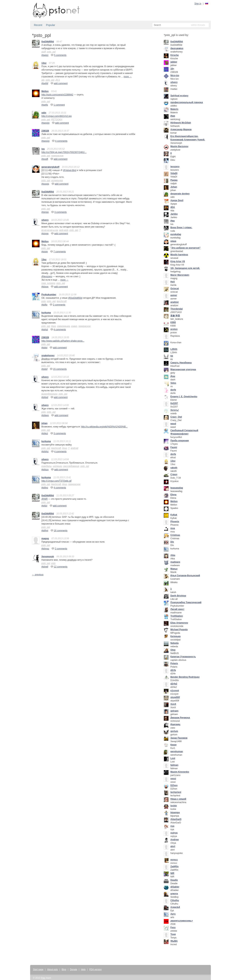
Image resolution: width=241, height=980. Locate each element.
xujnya (174, 833)
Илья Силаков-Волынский (185, 576)
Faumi (174, 447)
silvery (45, 220)
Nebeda (174, 643)
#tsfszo (45, 470)
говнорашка (63, 326)
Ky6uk (174, 515)
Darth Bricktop (178, 596)
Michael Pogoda (179, 630)
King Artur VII (178, 261)
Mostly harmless (179, 255)
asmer (174, 295)
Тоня (173, 934)
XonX (173, 704)
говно (74, 326)
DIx (172, 542)
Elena (173, 495)
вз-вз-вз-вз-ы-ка (50, 230)
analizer (175, 302)
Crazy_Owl (176, 417)
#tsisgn (45, 234)
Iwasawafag (177, 488)
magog (45, 538)
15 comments (58, 369)
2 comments (57, 305)
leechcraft (62, 301)
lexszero (175, 167)
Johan (174, 187)
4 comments (60, 141)
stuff (44, 52)
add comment (59, 83)
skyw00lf (175, 697)
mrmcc (174, 860)
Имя (173, 116)
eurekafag (176, 234)
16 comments (59, 530)
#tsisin (45, 252)
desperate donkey (180, 194)
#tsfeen (45, 415)
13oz (44, 63)
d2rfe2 (174, 684)
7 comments (58, 251)
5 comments (58, 55)
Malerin (174, 109)
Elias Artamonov (179, 623)
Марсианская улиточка (183, 369)
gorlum (174, 731)
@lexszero (47, 276)
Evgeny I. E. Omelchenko (184, 397)
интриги (57, 466)
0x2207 (174, 403)
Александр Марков (181, 129)
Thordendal (177, 309)
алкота (174, 894)
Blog (64, 969)
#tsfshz (45, 452)
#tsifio (44, 305)
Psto (43, 978)
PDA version (95, 969)
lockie (174, 806)
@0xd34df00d (75, 298)
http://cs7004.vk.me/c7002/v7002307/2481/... (64, 152)
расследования (71, 466)
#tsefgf (45, 83)
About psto (52, 969)
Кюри (173, 745)
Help (83, 969)
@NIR (45, 499)
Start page (38, 969)
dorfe (173, 390)
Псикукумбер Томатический (186, 602)
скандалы (47, 466)
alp (43, 80)
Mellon (45, 91)
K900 (173, 322)
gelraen (174, 711)
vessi (173, 779)
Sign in (198, 4)
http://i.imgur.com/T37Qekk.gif (56, 481)
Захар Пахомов (179, 738)
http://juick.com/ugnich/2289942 (57, 95)
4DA (173, 207)
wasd (173, 424)
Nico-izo (175, 75)
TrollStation (177, 616)
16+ (172, 69)
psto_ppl (51, 52)
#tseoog (45, 141)
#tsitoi (44, 348)
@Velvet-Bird (70, 170)
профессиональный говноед (187, 102)
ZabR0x (174, 867)
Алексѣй (175, 907)
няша (173, 241)
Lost (173, 758)
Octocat (175, 289)
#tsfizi (44, 506)
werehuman (177, 752)
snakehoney (48, 356)
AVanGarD (176, 819)
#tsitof (44, 369)
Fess (173, 927)
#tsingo (45, 212)
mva (173, 528)
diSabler (175, 887)
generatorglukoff (50, 167)
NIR (172, 873)
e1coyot (175, 691)
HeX (173, 282)
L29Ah (174, 349)
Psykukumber (49, 295)
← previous (38, 575)
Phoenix (175, 522)
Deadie (174, 880)
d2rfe (173, 670)
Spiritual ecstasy (179, 96)
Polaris (174, 663)
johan (44, 423)
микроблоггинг (49, 394)
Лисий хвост (177, 609)
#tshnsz (45, 549)
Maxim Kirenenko (180, 772)
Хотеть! (175, 410)
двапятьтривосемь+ (182, 921)
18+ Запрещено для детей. (185, 268)
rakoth (174, 468)
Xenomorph (48, 557)
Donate (74, 969)
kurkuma (46, 313)
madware (175, 562)
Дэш (173, 376)
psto (44, 301)
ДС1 (58, 80)
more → (128, 77)
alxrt (173, 846)
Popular (50, 25)
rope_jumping (48, 283)
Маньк (174, 569)
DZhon (174, 785)
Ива (173, 221)
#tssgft (45, 159)
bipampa (175, 812)
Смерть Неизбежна (181, 363)
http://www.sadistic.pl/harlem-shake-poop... (63, 341)
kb (172, 356)
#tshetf (45, 567)
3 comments (59, 212)
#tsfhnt (45, 531)
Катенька (175, 636)
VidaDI (174, 173)
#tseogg (45, 123)
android (74, 448)
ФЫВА (174, 941)
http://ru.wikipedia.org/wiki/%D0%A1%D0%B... (104, 427)
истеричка (57, 180)
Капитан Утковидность (183, 657)
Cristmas (175, 535)
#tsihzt (45, 330)
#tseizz (45, 55)
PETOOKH (57, 120)
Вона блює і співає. (181, 228)
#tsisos (45, 287)
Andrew (175, 840)
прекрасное (57, 156)
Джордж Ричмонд (180, 718)
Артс (173, 914)
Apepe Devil (177, 200)
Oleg (173, 650)
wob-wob (64, 230)
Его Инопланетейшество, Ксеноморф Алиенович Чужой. (188, 138)
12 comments (59, 567)
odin (44, 113)
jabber (174, 62)
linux (54, 326)
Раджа (174, 180)
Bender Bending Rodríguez (185, 677)
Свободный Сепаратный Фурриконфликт (184, 432)
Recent (38, 25)
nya (172, 826)
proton (174, 329)
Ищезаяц (175, 724)
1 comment (58, 105)
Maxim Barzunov (179, 146)
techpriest (176, 792)
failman (174, 765)
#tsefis (45, 105)
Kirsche (175, 55)
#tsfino (45, 488)
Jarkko (174, 214)
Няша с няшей (178, 799)
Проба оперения (180, 441)
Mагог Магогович (180, 275)
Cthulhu (175, 900)
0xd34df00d (48, 42)
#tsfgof (45, 397)
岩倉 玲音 (175, 316)
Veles (173, 383)
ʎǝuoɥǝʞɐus (177, 48)
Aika (173, 555)
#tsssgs (45, 184)
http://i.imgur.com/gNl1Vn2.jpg (56, 116)
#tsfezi (45, 433)
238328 (45, 131)
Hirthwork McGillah (181, 123)
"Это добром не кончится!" (186, 248)
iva (43, 149)
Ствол (174, 474)
